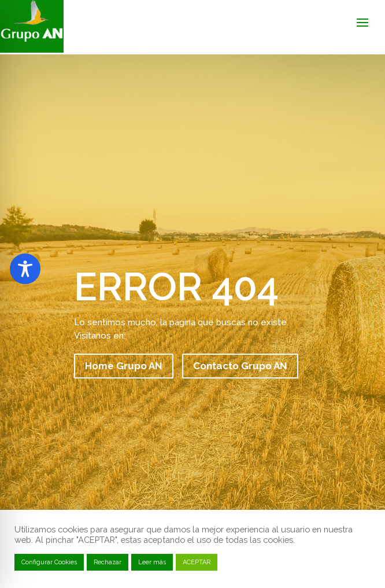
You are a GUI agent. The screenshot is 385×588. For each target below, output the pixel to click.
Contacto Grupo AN (240, 366)
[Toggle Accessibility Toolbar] (25, 269)
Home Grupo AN (124, 366)
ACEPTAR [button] (197, 562)
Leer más (152, 562)
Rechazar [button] (108, 562)
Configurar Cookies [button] (49, 562)
